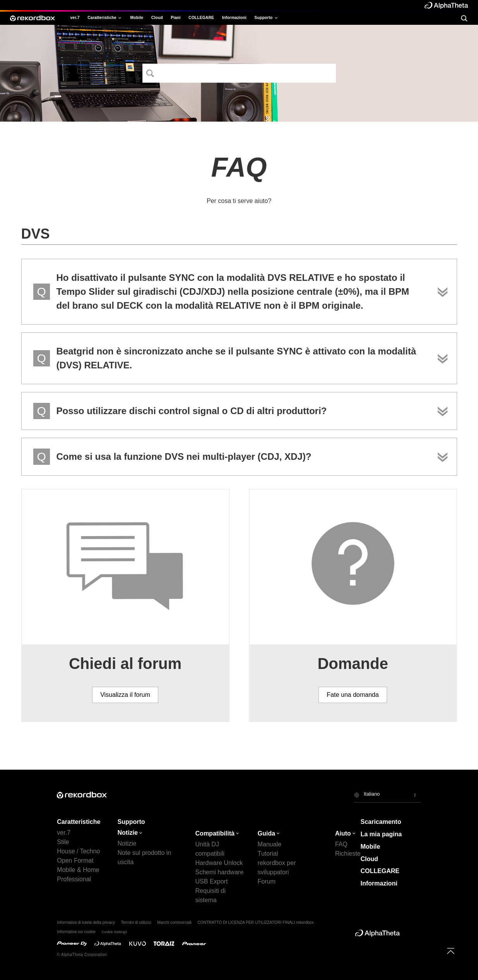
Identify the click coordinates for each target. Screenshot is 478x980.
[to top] (451, 951)
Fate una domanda (353, 695)
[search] (464, 18)
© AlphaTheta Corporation (82, 955)
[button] (387, 795)
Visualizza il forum (125, 695)
